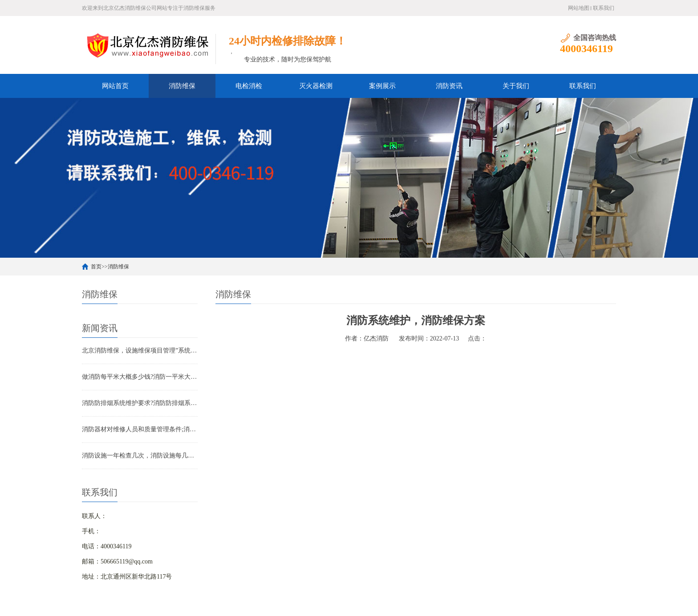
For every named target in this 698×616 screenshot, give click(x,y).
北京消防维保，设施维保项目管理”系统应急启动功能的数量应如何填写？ (140, 351)
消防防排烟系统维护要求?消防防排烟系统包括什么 (140, 403)
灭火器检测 (316, 86)
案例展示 (382, 86)
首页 (96, 267)
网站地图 (579, 8)
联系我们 (604, 8)
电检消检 (249, 86)
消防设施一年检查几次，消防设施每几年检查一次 (140, 456)
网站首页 (115, 86)
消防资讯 (449, 86)
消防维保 (182, 86)
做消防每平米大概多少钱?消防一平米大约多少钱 (140, 377)
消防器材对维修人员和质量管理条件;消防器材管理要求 (140, 429)
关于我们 (516, 86)
